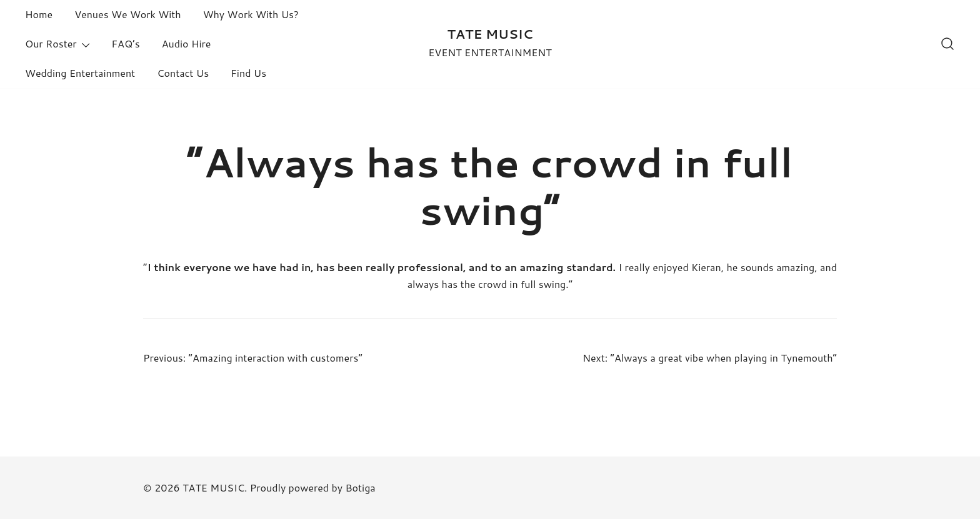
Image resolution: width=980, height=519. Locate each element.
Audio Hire (187, 43)
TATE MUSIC (490, 34)
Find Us (248, 73)
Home (39, 14)
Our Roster (51, 43)
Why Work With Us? (251, 14)
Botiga (360, 487)
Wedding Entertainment (80, 73)
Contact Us (183, 73)
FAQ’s (125, 43)
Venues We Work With (128, 14)
